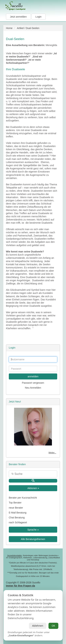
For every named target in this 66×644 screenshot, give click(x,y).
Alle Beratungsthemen (33, 539)
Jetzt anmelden (18, 17)
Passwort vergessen (33, 383)
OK (53, 626)
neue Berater (16, 508)
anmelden (33, 376)
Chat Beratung (17, 518)
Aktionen (33, 488)
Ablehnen (38, 626)
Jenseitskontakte (14, 555)
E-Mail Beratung (18, 513)
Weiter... (52, 453)
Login (39, 17)
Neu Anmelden (33, 388)
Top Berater (15, 503)
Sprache (33, 530)
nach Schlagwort (18, 522)
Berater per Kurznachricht (23, 498)
